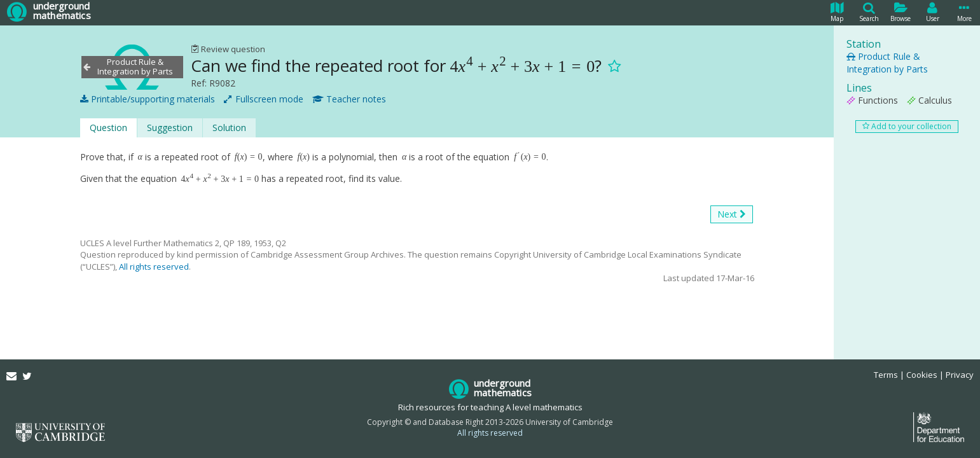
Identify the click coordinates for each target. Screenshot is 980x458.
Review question (228, 49)
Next (732, 214)
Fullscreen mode (264, 99)
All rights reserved (154, 267)
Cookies (922, 375)
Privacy (960, 375)
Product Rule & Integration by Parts (887, 63)
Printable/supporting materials (148, 99)
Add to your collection (907, 126)
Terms (886, 375)
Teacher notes (349, 99)
